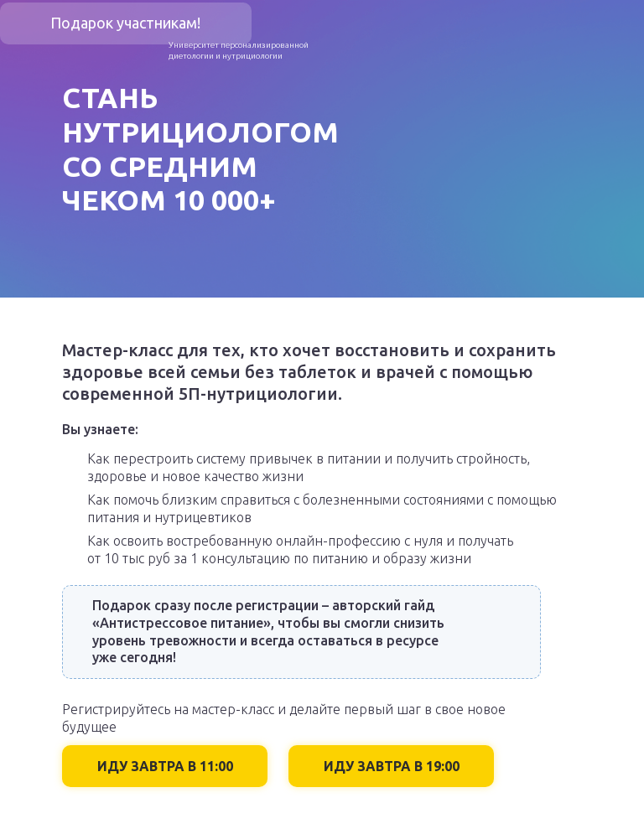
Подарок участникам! (125, 23)
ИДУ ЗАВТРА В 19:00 (392, 766)
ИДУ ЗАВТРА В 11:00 (165, 766)
